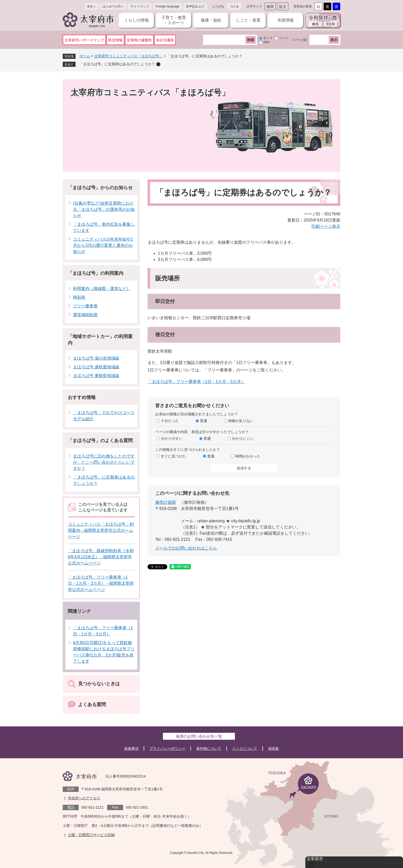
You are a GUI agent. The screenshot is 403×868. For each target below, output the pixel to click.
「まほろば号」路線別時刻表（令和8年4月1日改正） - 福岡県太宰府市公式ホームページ (101, 557)
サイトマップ (140, 6)
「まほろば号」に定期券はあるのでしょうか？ (117, 64)
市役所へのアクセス (84, 798)
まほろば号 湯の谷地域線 (96, 358)
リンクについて (245, 748)
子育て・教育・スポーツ (174, 20)
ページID (300, 40)
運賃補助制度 (85, 315)
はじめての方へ (113, 6)
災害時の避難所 (139, 40)
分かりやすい (172, 438)
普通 (204, 421)
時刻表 (79, 297)
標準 (270, 7)
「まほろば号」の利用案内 (96, 273)
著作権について (209, 748)
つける (234, 6)
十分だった (170, 421)
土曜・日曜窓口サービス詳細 (91, 835)
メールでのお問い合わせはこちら (186, 548)
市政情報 (286, 20)
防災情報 (115, 40)
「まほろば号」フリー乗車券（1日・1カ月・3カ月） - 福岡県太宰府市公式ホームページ (101, 583)
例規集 (273, 748)
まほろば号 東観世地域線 (96, 376)
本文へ (91, 6)
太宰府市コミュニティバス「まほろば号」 (129, 56)
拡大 (283, 7)
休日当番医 (165, 40)
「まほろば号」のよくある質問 (100, 441)
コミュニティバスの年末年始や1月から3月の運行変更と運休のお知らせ (103, 245)
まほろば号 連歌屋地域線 (96, 367)
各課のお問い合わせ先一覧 (199, 736)
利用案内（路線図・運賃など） (102, 289)
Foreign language (167, 6)
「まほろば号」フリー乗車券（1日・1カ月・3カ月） (196, 382)
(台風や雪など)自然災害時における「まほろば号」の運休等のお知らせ (104, 209)
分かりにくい (243, 438)
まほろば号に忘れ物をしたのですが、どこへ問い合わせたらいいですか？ (104, 462)
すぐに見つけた (173, 456)
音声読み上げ (195, 6)
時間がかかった (248, 456)
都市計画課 (166, 502)
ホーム (85, 56)
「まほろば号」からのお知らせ (100, 188)
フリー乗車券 (85, 306)
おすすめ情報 (82, 397)
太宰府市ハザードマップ (84, 40)
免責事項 (131, 748)
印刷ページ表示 (326, 226)
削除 (158, 64)
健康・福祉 (211, 20)
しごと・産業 (248, 20)
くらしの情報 (136, 20)
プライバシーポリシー (167, 748)
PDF (267, 42)
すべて (268, 38)
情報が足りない (241, 421)
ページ (284, 38)
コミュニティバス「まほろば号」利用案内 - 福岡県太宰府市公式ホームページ (101, 530)
